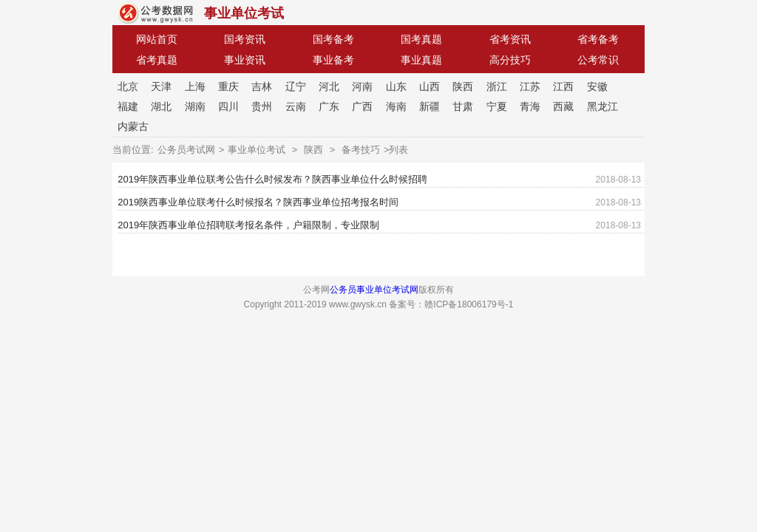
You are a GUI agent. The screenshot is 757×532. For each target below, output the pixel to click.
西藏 (563, 106)
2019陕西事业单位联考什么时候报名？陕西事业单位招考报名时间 (258, 202)
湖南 (195, 106)
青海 (530, 106)
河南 (362, 86)
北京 (128, 86)
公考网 (156, 13)
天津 (161, 86)
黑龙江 (602, 106)
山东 (396, 86)
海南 (396, 106)
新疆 (430, 106)
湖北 (161, 106)
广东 (329, 106)
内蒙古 (133, 126)
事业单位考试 (244, 13)
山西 (430, 86)
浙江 (497, 86)
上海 (195, 86)
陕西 (463, 86)
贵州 (262, 106)
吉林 (262, 86)
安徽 (597, 86)
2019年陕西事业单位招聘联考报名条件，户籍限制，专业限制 (248, 225)
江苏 (530, 86)
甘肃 (463, 106)
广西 (362, 106)
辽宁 (296, 86)
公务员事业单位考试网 (374, 290)
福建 (128, 106)
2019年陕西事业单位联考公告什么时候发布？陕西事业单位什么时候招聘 (272, 179)
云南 (296, 106)
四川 (228, 106)
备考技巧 (361, 150)
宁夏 (497, 106)
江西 (563, 86)
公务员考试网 (186, 150)
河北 (329, 86)
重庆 (228, 86)
